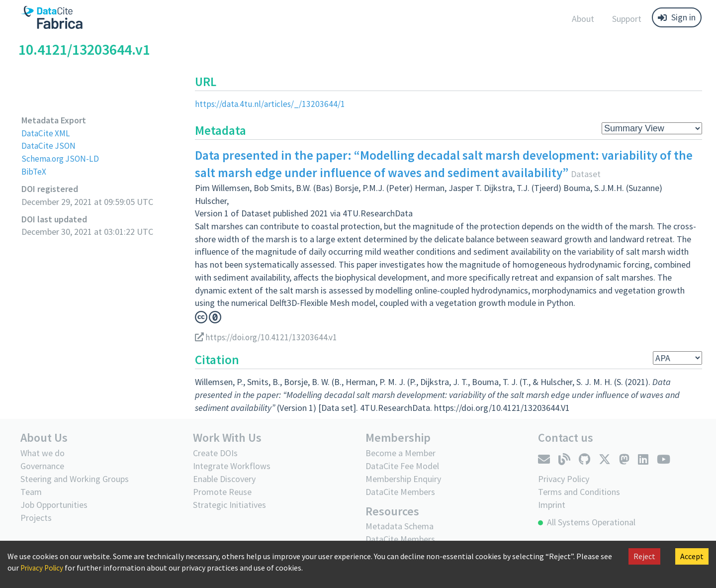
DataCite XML (47, 133)
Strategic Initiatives (229, 504)
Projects (36, 517)
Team (31, 491)
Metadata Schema (400, 526)
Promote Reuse (222, 491)
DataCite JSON (49, 146)
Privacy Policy (44, 568)
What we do (43, 452)
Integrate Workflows (232, 465)
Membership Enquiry (403, 478)
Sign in (677, 17)
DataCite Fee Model (402, 465)
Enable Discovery (224, 478)
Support (627, 19)
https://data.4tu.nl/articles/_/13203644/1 (271, 104)
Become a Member (401, 452)
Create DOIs (215, 452)
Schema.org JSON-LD (61, 158)
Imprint (552, 504)
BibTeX (34, 171)
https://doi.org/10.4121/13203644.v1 (268, 337)
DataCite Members (400, 491)
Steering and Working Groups (75, 478)
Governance (42, 465)
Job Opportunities (54, 504)
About (583, 19)
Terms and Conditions (579, 491)
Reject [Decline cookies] (644, 556)
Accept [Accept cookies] (692, 556)
